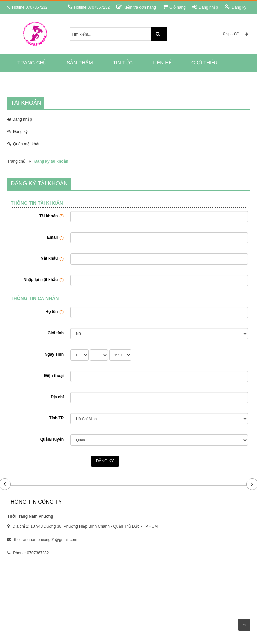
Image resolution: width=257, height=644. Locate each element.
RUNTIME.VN (182, 616)
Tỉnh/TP (56, 418)
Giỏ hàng (174, 7)
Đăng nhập (205, 7)
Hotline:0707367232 (89, 7)
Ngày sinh (54, 354)
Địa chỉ (57, 397)
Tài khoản (51, 216)
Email (55, 237)
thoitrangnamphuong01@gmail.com (45, 540)
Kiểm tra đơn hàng (136, 7)
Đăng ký (236, 7)
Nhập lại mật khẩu (43, 280)
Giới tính (56, 333)
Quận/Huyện (52, 439)
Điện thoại (54, 376)
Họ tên (55, 312)
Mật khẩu (52, 258)
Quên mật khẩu (24, 144)
